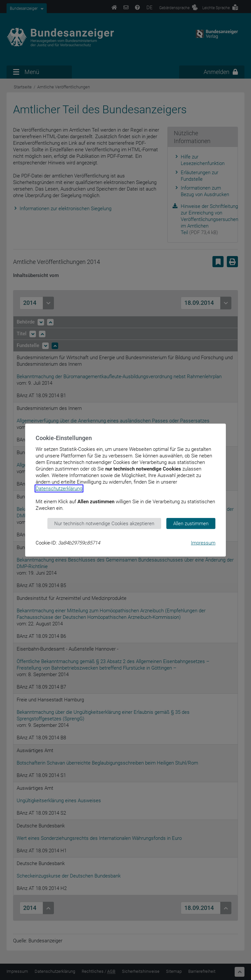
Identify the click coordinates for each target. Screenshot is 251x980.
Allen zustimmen (191, 523)
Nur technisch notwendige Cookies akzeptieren (104, 523)
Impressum (203, 543)
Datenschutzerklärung (59, 488)
